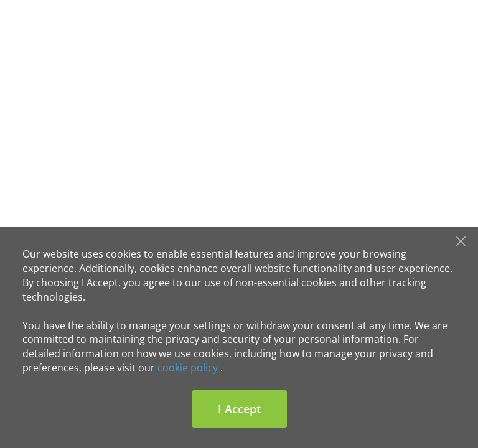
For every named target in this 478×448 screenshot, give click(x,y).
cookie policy (188, 368)
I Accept (239, 409)
